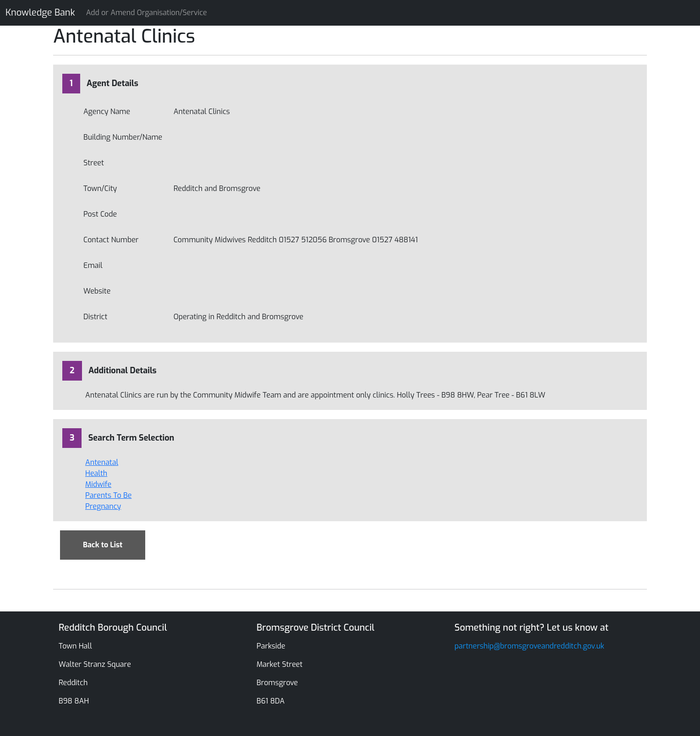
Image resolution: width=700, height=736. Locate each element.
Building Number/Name (123, 137)
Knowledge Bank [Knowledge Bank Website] (40, 13)
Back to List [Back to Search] (103, 545)
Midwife (98, 484)
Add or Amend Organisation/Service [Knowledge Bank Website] (147, 13)
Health (96, 473)
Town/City (100, 188)
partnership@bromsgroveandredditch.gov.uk (529, 646)
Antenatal (102, 462)
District (95, 317)
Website (97, 291)
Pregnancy (103, 506)
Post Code (100, 214)
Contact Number (111, 240)
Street (94, 163)
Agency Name (107, 112)
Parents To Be (108, 495)
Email (93, 265)
